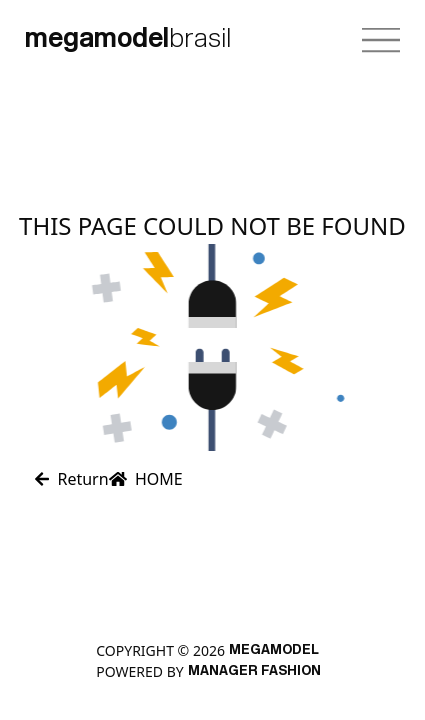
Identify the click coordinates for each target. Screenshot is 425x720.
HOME (146, 479)
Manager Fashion (254, 671)
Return (71, 479)
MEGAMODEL (274, 650)
